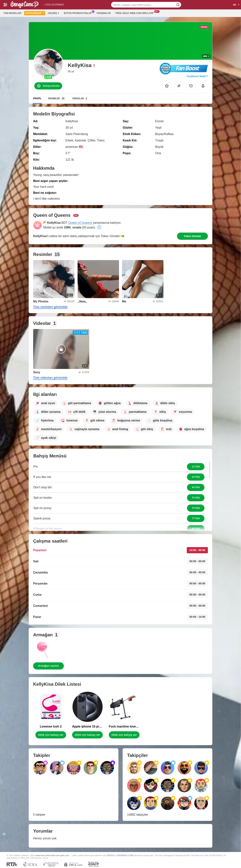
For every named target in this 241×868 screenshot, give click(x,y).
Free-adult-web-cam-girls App (135, 13)
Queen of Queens (80, 223)
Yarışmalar (104, 13)
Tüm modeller (12, 13)
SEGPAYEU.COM (125, 855)
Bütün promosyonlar (79, 13)
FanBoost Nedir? (197, 76)
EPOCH (110, 855)
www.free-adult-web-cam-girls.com (52, 855)
